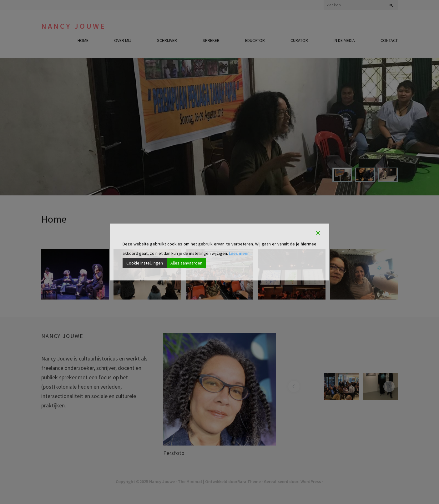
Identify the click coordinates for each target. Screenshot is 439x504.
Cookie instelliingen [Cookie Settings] (145, 263)
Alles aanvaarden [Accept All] (186, 263)
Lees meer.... (241, 253)
